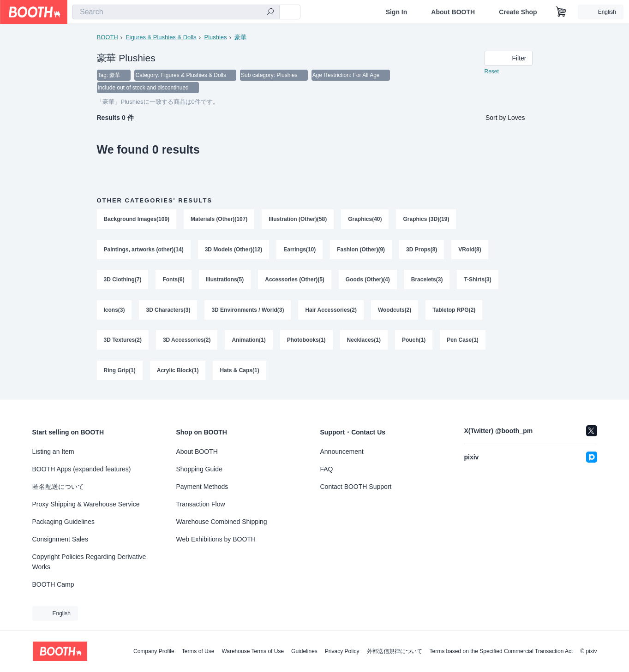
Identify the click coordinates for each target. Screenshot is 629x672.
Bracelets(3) (427, 281)
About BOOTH (453, 12)
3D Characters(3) (168, 311)
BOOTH (108, 37)
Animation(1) (249, 342)
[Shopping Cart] (561, 12)
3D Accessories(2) (187, 342)
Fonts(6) (174, 281)
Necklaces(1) (364, 342)
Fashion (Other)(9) (361, 250)
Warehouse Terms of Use (253, 651)
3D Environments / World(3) (248, 311)
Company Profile (154, 651)
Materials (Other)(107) (219, 220)
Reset (492, 72)
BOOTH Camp (53, 584)
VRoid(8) (470, 250)
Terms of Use (198, 651)
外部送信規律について (395, 651)
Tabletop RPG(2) (454, 311)
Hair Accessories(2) (331, 311)
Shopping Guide (199, 469)
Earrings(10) (300, 250)
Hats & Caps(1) (240, 372)
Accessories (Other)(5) (295, 281)
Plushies (216, 37)
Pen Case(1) (463, 342)
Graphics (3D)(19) (426, 220)
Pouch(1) (414, 342)
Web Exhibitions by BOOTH (216, 539)
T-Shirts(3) (478, 281)
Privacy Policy (342, 651)
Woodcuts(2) (395, 311)
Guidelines (304, 651)
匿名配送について (58, 487)
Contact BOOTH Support (356, 487)
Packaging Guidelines (63, 522)
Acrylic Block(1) (178, 372)
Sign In (397, 12)
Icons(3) (114, 311)
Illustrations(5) (225, 281)
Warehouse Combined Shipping (222, 522)
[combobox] (176, 12)
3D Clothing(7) (123, 281)
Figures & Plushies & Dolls (161, 37)
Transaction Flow (201, 504)
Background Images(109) (137, 220)
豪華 (241, 37)
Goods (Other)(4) (368, 281)
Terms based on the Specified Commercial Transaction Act (501, 651)
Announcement (342, 452)
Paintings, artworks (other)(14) (144, 250)
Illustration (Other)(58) (298, 220)
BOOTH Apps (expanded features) (82, 469)
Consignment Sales (60, 539)
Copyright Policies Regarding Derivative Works (89, 562)
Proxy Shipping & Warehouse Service (86, 504)
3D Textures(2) (123, 342)
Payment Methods (202, 487)
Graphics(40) (365, 220)
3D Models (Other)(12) (234, 250)
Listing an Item (53, 452)
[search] (270, 12)
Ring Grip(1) (120, 372)
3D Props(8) (422, 250)
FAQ (327, 469)
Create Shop (518, 12)
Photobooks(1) (306, 342)
